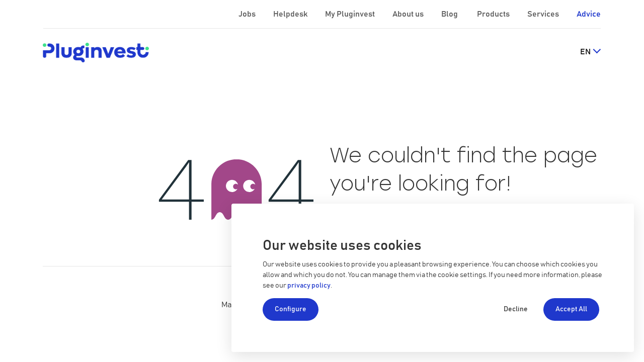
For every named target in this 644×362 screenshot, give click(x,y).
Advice (589, 14)
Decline (516, 309)
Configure (291, 309)
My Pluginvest (351, 14)
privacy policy (309, 286)
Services (544, 14)
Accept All (571, 309)
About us (409, 14)
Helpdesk (291, 14)
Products (494, 14)
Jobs (248, 14)
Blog (450, 14)
